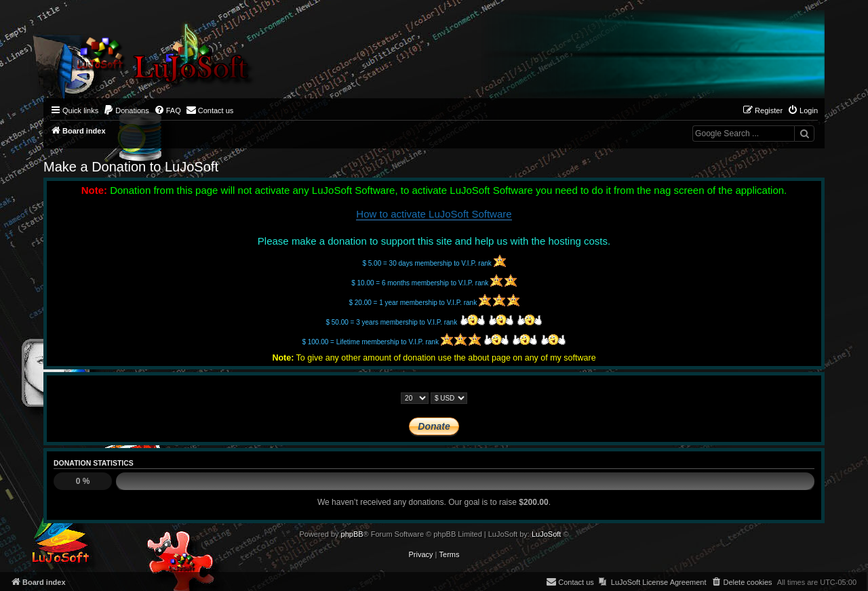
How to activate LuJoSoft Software (434, 214)
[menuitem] (126, 110)
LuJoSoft (546, 534)
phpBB (352, 534)
